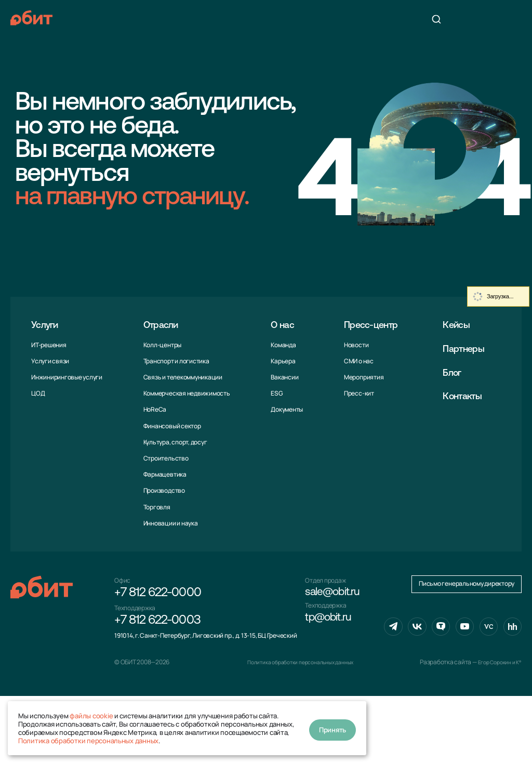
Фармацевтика (164, 474)
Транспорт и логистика (175, 361)
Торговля (156, 507)
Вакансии (282, 377)
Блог (456, 373)
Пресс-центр (373, 325)
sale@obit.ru (337, 595)
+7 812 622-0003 (157, 625)
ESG (275, 393)
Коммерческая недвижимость (186, 393)
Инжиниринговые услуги (67, 377)
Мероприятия (361, 377)
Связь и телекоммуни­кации (182, 377)
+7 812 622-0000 (158, 595)
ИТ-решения (49, 345)
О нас (282, 325)
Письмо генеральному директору (467, 653)
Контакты (467, 397)
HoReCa (154, 409)
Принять (332, 728)
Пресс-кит (356, 393)
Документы (285, 409)
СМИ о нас (356, 361)
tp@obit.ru (332, 625)
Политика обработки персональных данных (88, 741)
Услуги (47, 325)
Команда (281, 345)
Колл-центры (161, 345)
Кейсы (460, 325)
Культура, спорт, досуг (174, 442)
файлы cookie (91, 716)
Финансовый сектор (171, 426)
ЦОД (38, 393)
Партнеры (469, 349)
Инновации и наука (170, 523)
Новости (353, 345)
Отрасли (163, 325)
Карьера (281, 361)
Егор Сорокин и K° (496, 729)
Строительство (165, 458)
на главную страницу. (132, 198)
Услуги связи (50, 361)
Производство (163, 490)
